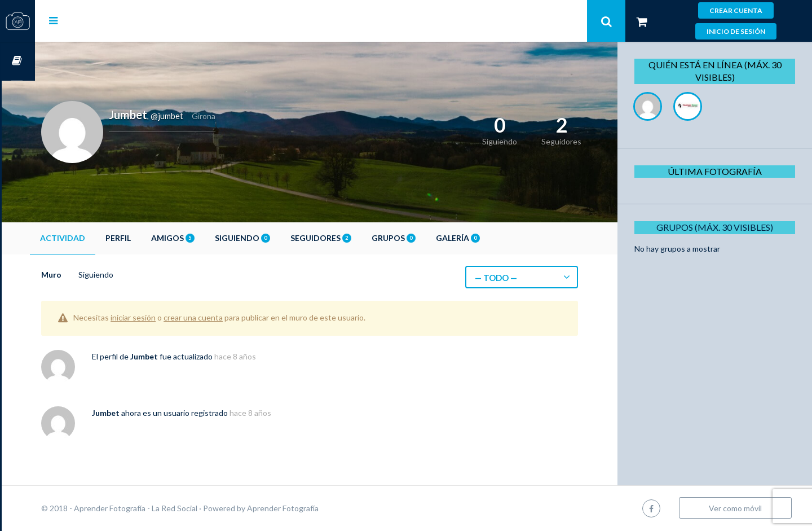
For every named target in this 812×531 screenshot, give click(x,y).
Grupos (427, 238)
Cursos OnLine (17, 61)
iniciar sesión (166, 317)
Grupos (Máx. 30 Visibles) (719, 227)
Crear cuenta (736, 10)
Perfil (151, 238)
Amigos (206, 238)
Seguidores (354, 238)
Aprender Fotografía (316, 508)
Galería (491, 238)
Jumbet (177, 356)
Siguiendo (276, 238)
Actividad (96, 238)
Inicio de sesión (736, 31)
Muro (85, 275)
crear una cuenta (226, 317)
